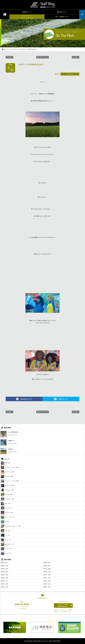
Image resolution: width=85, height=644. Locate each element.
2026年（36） (5, 563)
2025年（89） (47, 563)
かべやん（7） (7, 508)
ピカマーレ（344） (8, 472)
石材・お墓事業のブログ (62, 17)
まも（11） (6, 531)
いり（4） (6, 535)
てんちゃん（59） (8, 499)
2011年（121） (47, 584)
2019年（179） (47, 572)
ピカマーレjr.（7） (8, 517)
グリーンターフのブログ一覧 (13, 49)
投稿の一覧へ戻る (43, 57)
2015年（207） (47, 578)
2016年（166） (5, 578)
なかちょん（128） (8, 486)
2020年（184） (5, 572)
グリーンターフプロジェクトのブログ (27, 17)
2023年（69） (47, 566)
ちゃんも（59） (7, 495)
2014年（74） (5, 581)
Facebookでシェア (26, 399)
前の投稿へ (9, 57)
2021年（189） (47, 569)
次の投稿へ (76, 57)
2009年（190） (47, 587)
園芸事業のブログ (62, 12)
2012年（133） (5, 584)
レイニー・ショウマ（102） (10, 481)
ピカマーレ (70, 74)
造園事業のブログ (27, 12)
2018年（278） (5, 575)
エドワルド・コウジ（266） (10, 467)
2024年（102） (5, 566)
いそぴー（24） (7, 513)
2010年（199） (5, 587)
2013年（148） (47, 581)
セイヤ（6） (6, 553)
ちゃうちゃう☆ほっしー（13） (11, 526)
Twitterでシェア (63, 399)
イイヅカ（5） (7, 549)
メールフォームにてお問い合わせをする (63, 605)
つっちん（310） (7, 476)
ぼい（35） (6, 504)
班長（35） (6, 463)
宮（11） (5, 522)
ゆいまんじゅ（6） (8, 544)
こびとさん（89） (8, 490)
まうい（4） (6, 540)
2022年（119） (5, 569)
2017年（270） (47, 575)
